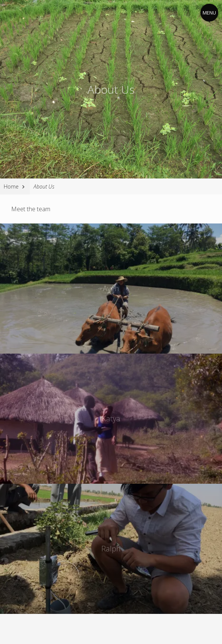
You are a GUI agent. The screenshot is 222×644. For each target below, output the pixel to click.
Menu (209, 13)
